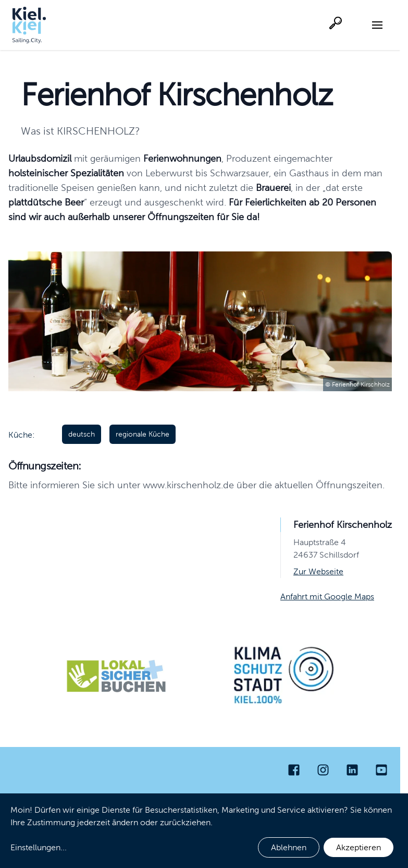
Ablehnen (289, 847)
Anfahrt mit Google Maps (327, 596)
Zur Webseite (318, 571)
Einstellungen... (39, 847)
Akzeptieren (358, 847)
